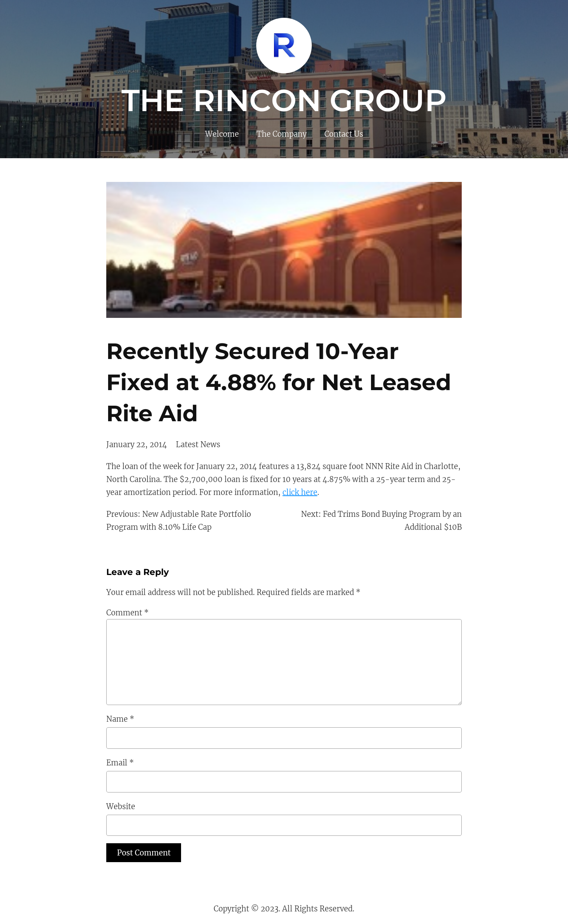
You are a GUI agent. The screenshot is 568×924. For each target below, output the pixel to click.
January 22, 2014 (137, 444)
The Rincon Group (284, 100)
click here (300, 492)
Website (121, 806)
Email (120, 763)
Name (120, 719)
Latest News (198, 444)
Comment (128, 613)
